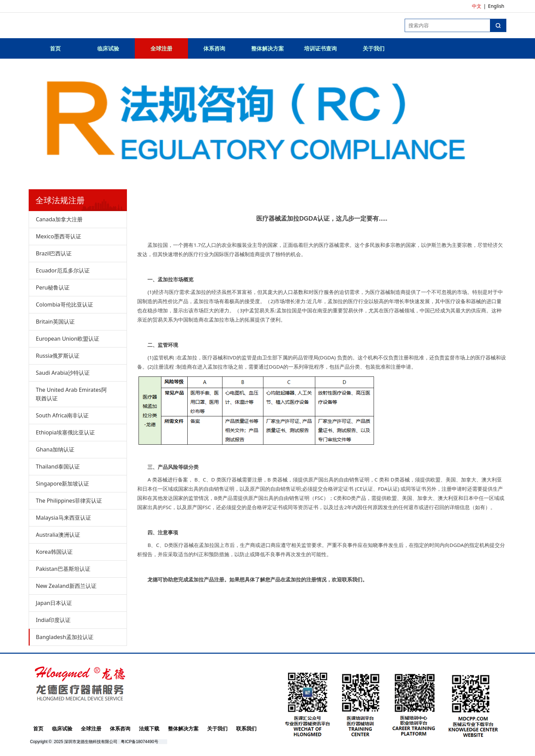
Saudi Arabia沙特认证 (63, 373)
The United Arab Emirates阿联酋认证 (71, 394)
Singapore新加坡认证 (62, 484)
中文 (477, 6)
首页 (55, 48)
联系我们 (246, 729)
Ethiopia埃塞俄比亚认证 (65, 432)
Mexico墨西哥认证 (59, 236)
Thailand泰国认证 (58, 466)
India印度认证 (53, 620)
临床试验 (108, 48)
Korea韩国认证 (54, 552)
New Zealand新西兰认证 (66, 586)
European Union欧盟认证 (68, 339)
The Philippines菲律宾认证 (69, 501)
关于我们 (374, 48)
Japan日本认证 (54, 603)
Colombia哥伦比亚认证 (64, 305)
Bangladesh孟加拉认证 (65, 637)
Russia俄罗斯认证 (58, 356)
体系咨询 (214, 48)
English (496, 6)
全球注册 (161, 48)
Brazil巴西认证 (54, 253)
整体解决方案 (267, 48)
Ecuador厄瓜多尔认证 (63, 270)
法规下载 (149, 729)
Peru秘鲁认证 (53, 287)
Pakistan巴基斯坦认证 (63, 569)
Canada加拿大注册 (59, 219)
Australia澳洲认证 (58, 535)
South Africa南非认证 (62, 415)
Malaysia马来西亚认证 (63, 518)
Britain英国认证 (55, 322)
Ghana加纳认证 (55, 449)
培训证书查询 (320, 48)
